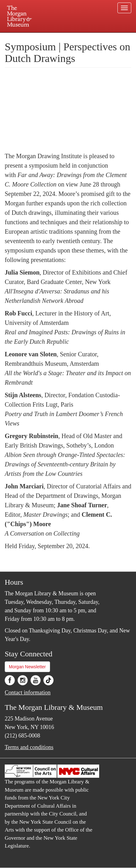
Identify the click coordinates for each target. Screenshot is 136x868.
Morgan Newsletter (27, 667)
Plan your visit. (16, 37)
